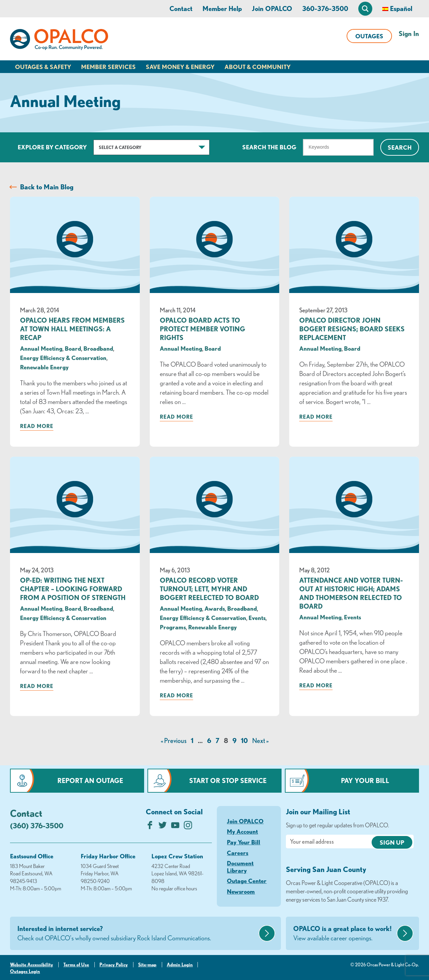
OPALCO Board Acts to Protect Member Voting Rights (202, 329)
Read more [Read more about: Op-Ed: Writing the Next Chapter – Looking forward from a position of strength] (37, 686)
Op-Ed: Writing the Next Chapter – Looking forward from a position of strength (73, 589)
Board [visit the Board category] (73, 348)
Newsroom (241, 891)
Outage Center (247, 881)
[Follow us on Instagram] (188, 827)
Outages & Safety (43, 67)
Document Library (240, 867)
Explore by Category (52, 147)
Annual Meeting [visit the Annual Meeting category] (41, 348)
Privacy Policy (114, 965)
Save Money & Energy (180, 67)
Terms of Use (76, 965)
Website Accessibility (32, 965)
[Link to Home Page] (59, 41)
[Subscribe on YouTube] (175, 827)
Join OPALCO (272, 8)
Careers (238, 853)
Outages (369, 36)
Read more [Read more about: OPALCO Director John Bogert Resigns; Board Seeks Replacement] (316, 417)
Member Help (222, 8)
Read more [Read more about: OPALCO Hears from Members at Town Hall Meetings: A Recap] (37, 426)
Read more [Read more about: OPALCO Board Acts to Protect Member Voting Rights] (176, 417)
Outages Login (25, 971)
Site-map (147, 965)
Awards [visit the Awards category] (215, 608)
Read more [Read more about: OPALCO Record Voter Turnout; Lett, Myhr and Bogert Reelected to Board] (176, 695)
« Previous (174, 740)
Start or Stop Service (228, 780)
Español (401, 8)
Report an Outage (90, 780)
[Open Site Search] (365, 9)
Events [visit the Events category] (257, 618)
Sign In (409, 33)
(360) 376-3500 (37, 825)
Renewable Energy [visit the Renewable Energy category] (44, 367)
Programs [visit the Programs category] (173, 627)
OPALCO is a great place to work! (344, 934)
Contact (181, 8)
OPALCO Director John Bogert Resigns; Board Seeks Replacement (352, 329)
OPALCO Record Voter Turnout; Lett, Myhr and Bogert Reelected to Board (209, 589)
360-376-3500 (325, 8)
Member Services (108, 67)
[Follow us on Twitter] (163, 827)
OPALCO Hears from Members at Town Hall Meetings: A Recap (72, 329)
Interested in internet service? (137, 934)
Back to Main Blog (47, 187)
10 (244, 740)
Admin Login (180, 965)
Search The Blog (269, 147)
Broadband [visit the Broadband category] (98, 348)
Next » (260, 740)
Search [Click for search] (400, 147)
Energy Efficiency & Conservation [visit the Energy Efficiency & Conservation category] (63, 358)
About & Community (258, 67)
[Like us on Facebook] (150, 827)
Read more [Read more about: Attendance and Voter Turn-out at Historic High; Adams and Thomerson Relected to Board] (316, 685)
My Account (242, 831)
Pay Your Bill (365, 780)
